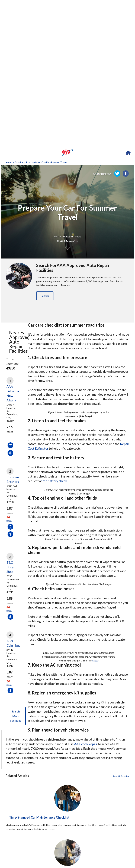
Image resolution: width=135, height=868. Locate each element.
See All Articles (121, 776)
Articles (19, 162)
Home (9, 162)
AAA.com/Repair (86, 744)
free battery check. (54, 481)
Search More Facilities (16, 716)
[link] (117, 174)
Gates (95, 660)
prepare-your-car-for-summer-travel (47, 162)
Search (45, 296)
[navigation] (68, 153)
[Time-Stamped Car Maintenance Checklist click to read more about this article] (67, 829)
